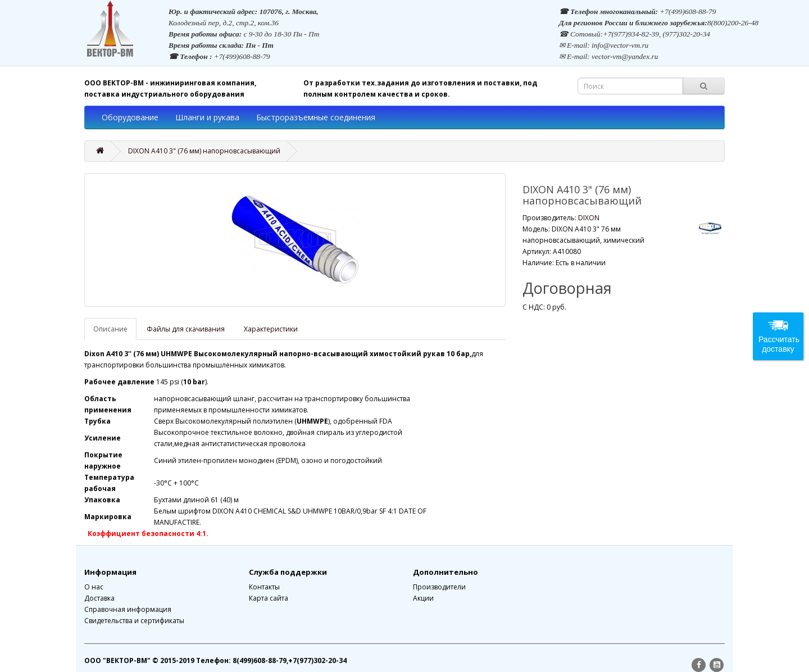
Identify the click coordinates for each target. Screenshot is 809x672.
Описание (110, 329)
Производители (439, 587)
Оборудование (130, 117)
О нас (94, 587)
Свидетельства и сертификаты (134, 621)
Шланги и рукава (207, 117)
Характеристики (271, 329)
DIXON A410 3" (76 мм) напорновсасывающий (204, 151)
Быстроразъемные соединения (316, 117)
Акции (423, 598)
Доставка (99, 598)
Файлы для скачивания (186, 329)
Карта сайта (269, 598)
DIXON (589, 218)
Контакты (264, 587)
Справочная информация (128, 609)
